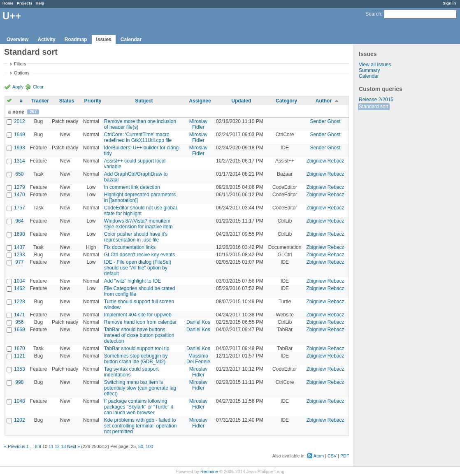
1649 (20, 135)
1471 (20, 315)
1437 (20, 247)
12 (57, 446)
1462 (20, 288)
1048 (20, 401)
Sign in (449, 3)
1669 (20, 330)
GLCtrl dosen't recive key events (139, 255)
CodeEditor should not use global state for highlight (141, 211)
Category (286, 101)
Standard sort (374, 107)
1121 (20, 356)
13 (63, 446)
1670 (20, 348)
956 (19, 322)
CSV (332, 456)
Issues (103, 39)
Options (22, 73)
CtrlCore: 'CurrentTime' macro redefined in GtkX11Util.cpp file (138, 137)
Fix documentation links (130, 247)
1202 (20, 420)
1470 (20, 195)
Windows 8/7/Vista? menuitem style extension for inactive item (138, 224)
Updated (241, 101)
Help (40, 3)
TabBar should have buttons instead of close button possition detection (139, 335)
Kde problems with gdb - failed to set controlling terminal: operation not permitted (141, 426)
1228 (20, 302)
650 (19, 174)
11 (51, 446)
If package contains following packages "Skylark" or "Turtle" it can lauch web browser (139, 407)
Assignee (200, 101)
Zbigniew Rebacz (325, 161)
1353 (20, 369)
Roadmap (76, 39)
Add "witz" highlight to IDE (133, 281)
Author (324, 101)
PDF (345, 456)
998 (19, 382)
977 (19, 262)
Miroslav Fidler (199, 124)
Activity (46, 39)
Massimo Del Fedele (198, 359)
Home (8, 3)
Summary (369, 70)
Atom (319, 456)
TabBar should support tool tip (137, 348)
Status (67, 101)
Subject (144, 101)
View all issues (375, 65)
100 (149, 446)
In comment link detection (132, 187)
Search (373, 14)
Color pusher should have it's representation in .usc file (136, 237)
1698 (20, 234)
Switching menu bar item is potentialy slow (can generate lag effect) (140, 388)
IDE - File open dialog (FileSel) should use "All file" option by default (138, 268)
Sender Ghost (325, 121)
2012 (20, 121)
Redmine (209, 471)
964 (19, 221)
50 (141, 446)
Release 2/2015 (376, 100)
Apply (18, 87)
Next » (73, 446)
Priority (93, 101)
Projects (25, 3)
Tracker (40, 101)
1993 (20, 148)
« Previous (15, 446)
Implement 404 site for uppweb (138, 315)
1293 (20, 255)
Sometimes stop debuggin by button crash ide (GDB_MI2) (136, 359)
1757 (20, 208)
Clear (38, 87)
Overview (17, 39)
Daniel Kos (198, 322)
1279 (20, 187)
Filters (20, 64)
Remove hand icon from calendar (141, 322)
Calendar (131, 39)
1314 (20, 161)
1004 (20, 281)
